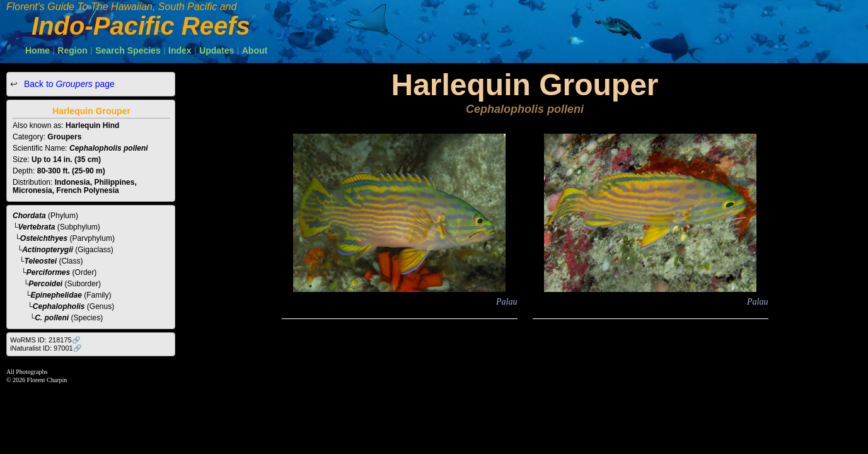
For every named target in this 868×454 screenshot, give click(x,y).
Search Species (128, 50)
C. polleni (52, 318)
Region (72, 50)
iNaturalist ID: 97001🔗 (46, 348)
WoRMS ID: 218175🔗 (45, 340)
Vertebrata (37, 227)
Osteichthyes (44, 238)
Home (38, 50)
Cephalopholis (59, 306)
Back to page (68, 84)
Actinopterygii (48, 250)
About (255, 50)
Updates (217, 50)
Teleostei (41, 261)
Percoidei (45, 284)
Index (180, 50)
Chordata (29, 216)
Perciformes (48, 272)
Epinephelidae (56, 295)
